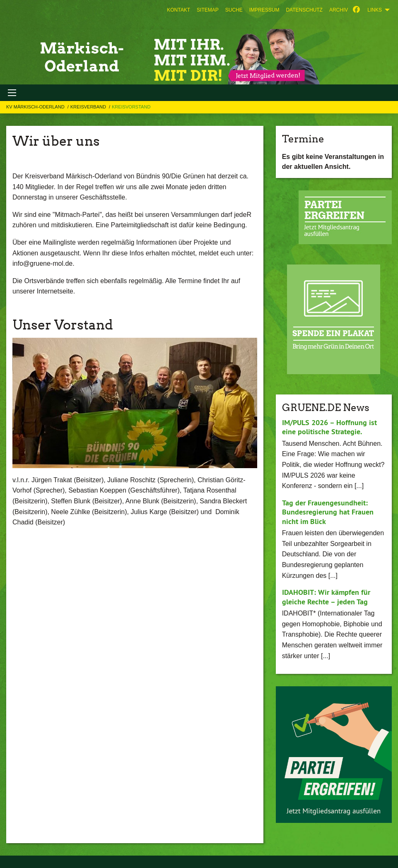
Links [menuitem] (375, 10)
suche (234, 10)
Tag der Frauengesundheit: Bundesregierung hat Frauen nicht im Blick (328, 512)
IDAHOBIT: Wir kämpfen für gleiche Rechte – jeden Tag (326, 597)
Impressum (264, 10)
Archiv (339, 10)
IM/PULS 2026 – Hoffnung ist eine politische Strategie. (329, 427)
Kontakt (178, 10)
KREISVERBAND (89, 107)
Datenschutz (304, 10)
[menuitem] (178, 10)
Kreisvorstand (131, 107)
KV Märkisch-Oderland (36, 107)
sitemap (208, 10)
